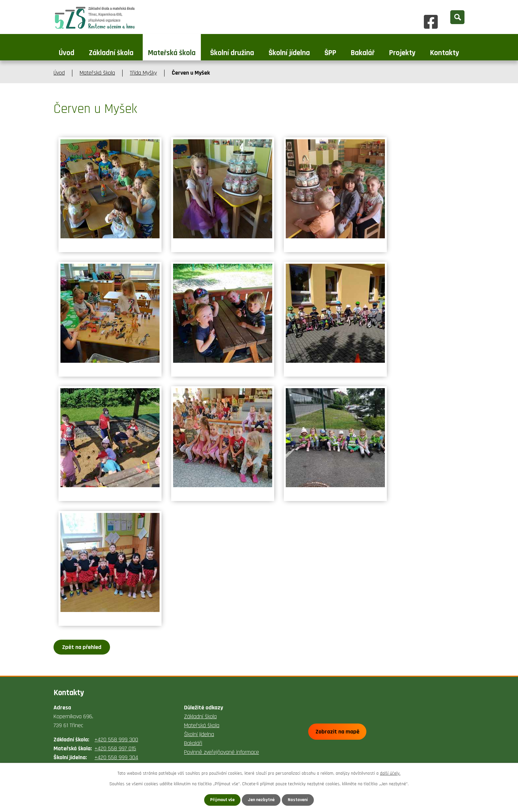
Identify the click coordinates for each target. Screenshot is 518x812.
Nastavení (298, 800)
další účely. (390, 773)
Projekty (402, 53)
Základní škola (111, 53)
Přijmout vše (222, 800)
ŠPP (330, 53)
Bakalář (363, 53)
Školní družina (232, 53)
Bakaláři (193, 743)
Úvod (67, 53)
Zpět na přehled (82, 647)
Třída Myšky (143, 73)
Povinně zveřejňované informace (222, 752)
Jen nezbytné (261, 800)
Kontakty (445, 53)
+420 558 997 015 (115, 748)
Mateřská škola (172, 53)
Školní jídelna (289, 53)
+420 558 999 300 (116, 740)
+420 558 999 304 (116, 757)
